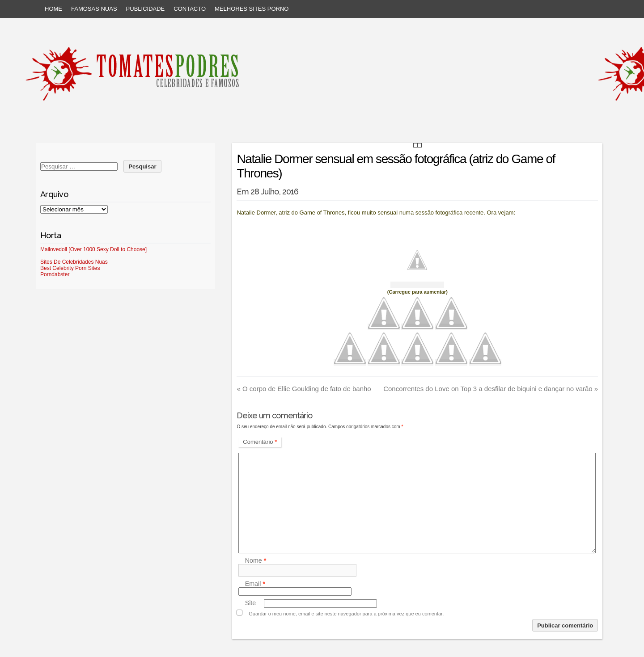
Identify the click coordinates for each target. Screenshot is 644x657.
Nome (256, 560)
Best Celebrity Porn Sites (70, 268)
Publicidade (146, 9)
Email (255, 584)
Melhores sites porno (252, 9)
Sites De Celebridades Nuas (74, 262)
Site (251, 603)
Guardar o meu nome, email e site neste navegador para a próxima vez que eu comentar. (346, 614)
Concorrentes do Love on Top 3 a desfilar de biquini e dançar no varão (491, 389)
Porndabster (55, 274)
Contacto (190, 9)
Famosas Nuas (94, 9)
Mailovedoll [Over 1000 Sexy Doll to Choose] (93, 249)
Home (53, 9)
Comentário (260, 442)
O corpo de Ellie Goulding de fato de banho (304, 389)
